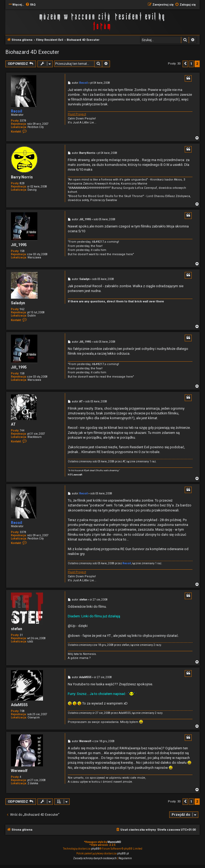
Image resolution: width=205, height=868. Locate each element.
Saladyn (18, 303)
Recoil (17, 111)
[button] (185, 64)
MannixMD (114, 842)
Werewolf (19, 771)
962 (22, 309)
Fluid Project (77, 114)
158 (22, 251)
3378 (23, 121)
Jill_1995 (19, 245)
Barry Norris (22, 177)
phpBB (95, 849)
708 (22, 711)
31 (21, 635)
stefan (17, 629)
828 (22, 183)
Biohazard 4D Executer (32, 52)
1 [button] (191, 64)
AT (13, 424)
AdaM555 (19, 705)
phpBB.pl (123, 853)
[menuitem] (30, 5)
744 (22, 431)
